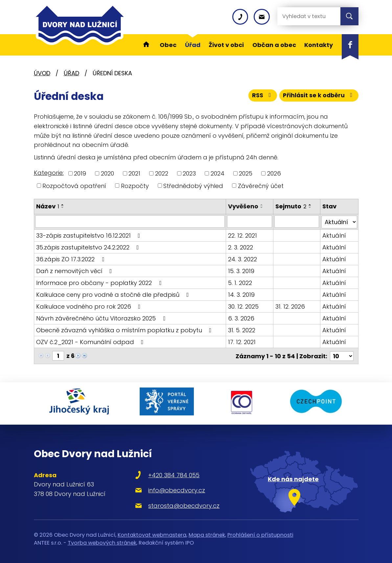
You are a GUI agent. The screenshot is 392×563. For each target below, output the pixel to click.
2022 (162, 173)
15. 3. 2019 (242, 270)
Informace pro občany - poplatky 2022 (100, 282)
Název (48, 206)
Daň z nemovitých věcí (75, 270)
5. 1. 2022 (240, 282)
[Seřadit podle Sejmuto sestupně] (310, 207)
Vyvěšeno (243, 206)
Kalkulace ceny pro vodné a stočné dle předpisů (114, 294)
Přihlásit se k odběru (318, 96)
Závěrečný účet (261, 186)
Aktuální (334, 235)
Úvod (42, 73)
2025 (246, 173)
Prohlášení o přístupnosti (260, 532)
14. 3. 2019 (242, 294)
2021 (134, 173)
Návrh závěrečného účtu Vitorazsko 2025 (102, 318)
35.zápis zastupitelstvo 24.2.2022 (89, 247)
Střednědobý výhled (193, 186)
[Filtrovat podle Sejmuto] (297, 222)
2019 (80, 173)
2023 (189, 173)
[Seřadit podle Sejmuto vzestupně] (310, 205)
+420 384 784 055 (171, 472)
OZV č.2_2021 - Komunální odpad (91, 341)
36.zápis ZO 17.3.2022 (71, 258)
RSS (261, 96)
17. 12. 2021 (242, 341)
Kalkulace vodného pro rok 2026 (90, 306)
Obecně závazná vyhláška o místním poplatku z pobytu (125, 329)
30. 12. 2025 (244, 306)
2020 (107, 173)
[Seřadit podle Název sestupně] (63, 207)
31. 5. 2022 (242, 329)
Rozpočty (135, 186)
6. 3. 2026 (242, 318)
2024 (218, 173)
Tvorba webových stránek (102, 540)
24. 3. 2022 (243, 258)
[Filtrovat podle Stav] (339, 222)
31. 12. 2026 (290, 306)
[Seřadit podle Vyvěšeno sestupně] (262, 207)
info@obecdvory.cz (174, 488)
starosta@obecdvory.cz (181, 503)
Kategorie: (49, 173)
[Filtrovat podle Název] (130, 222)
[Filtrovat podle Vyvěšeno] (250, 222)
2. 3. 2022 (241, 247)
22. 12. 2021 (243, 235)
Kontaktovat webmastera (152, 532)
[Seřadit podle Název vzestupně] (63, 205)
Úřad (71, 73)
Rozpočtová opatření (74, 186)
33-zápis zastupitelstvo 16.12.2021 (90, 235)
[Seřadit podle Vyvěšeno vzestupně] (262, 205)
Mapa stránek (207, 532)
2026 (274, 173)
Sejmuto (291, 206)
